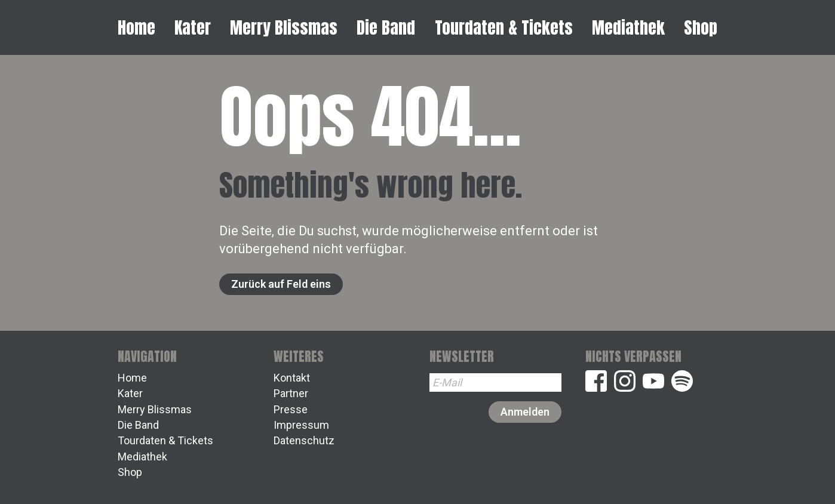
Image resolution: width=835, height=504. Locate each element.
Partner (291, 393)
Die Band (386, 27)
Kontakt (292, 378)
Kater (193, 27)
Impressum (301, 425)
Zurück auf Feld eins (281, 284)
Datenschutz (304, 440)
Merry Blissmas (284, 27)
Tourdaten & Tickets (504, 27)
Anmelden (525, 412)
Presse (291, 409)
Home (136, 27)
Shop (701, 27)
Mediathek (628, 27)
